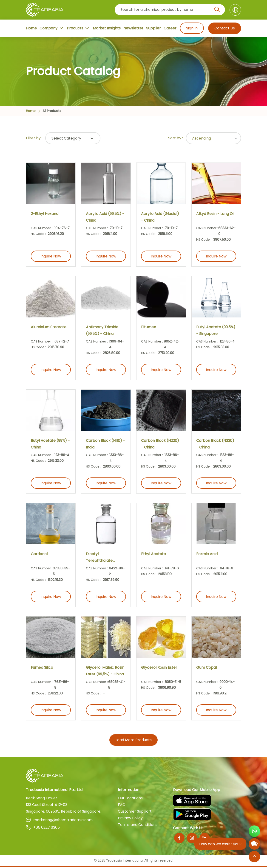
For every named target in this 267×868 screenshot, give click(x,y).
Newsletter (133, 28)
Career (170, 28)
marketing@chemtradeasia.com (59, 821)
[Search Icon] (217, 10)
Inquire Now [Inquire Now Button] (51, 256)
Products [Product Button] (78, 28)
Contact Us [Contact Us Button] (225, 28)
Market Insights (107, 28)
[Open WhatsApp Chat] (254, 832)
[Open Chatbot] (254, 845)
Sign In (192, 28)
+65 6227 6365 (43, 828)
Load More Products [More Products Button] (134, 741)
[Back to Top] (254, 857)
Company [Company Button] (52, 28)
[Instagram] (192, 839)
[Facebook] (179, 839)
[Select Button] (73, 138)
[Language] (235, 10)
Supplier (153, 28)
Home (31, 28)
